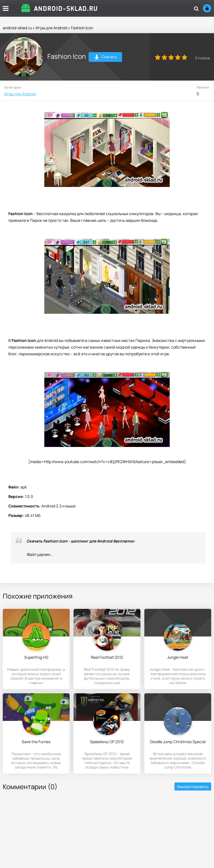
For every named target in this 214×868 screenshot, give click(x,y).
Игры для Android (51, 28)
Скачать (105, 58)
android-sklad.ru (17, 28)
